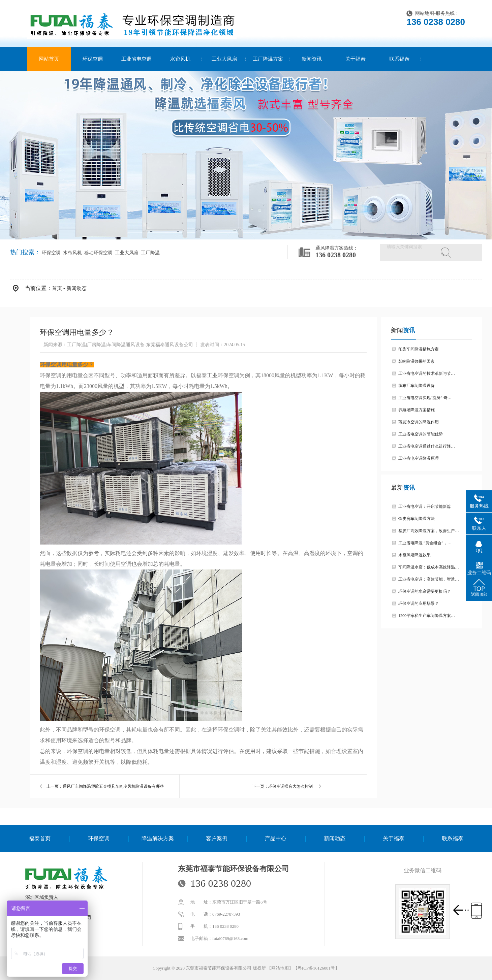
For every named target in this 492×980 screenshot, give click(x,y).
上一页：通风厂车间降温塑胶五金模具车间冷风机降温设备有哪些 (105, 786)
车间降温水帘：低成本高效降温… (429, 567)
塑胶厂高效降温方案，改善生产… (429, 531)
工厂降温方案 (268, 59)
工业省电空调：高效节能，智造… (429, 579)
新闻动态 (76, 288)
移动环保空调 (98, 253)
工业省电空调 (136, 59)
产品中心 (276, 838)
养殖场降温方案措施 (417, 410)
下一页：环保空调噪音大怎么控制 (282, 786)
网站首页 (49, 59)
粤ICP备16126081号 (316, 968)
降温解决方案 (158, 838)
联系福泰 (399, 59)
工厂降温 (150, 253)
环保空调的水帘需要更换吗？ (425, 591)
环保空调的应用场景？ (419, 603)
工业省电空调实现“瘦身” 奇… (425, 398)
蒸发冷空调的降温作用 (419, 422)
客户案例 (217, 838)
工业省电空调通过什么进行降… (427, 446)
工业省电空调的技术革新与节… (427, 373)
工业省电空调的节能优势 (421, 434)
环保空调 (93, 59)
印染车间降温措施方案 (419, 349)
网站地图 (425, 13)
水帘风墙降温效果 (414, 555)
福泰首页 (40, 838)
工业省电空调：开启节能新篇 (425, 507)
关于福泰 (356, 59)
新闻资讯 (312, 59)
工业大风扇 (224, 59)
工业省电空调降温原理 (419, 458)
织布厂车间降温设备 (417, 386)
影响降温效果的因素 (417, 361)
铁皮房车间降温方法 (417, 519)
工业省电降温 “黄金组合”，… (425, 543)
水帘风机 (180, 59)
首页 (57, 288)
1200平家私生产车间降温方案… (427, 616)
